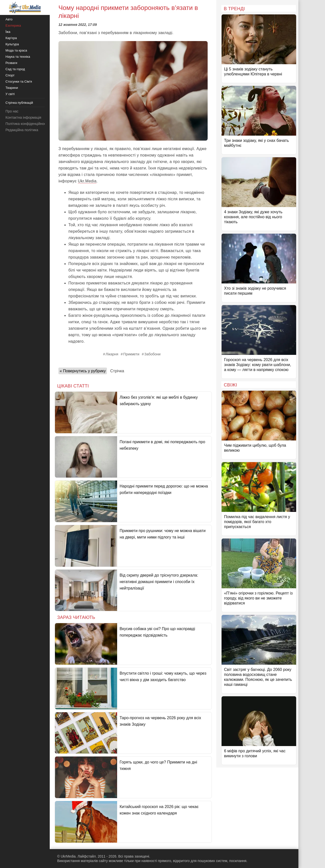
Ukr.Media (87, 181)
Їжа (8, 32)
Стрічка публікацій (19, 103)
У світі (10, 94)
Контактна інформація (23, 117)
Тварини (12, 88)
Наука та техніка (18, 57)
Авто (9, 19)
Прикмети (131, 354)
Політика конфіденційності (27, 124)
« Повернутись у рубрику (83, 371)
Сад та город (15, 69)
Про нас (12, 111)
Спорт (10, 75)
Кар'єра (11, 38)
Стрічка (117, 371)
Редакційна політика (22, 130)
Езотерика (13, 26)
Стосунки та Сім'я (19, 81)
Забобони (152, 354)
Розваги (11, 63)
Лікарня (112, 354)
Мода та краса (16, 50)
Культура (12, 44)
